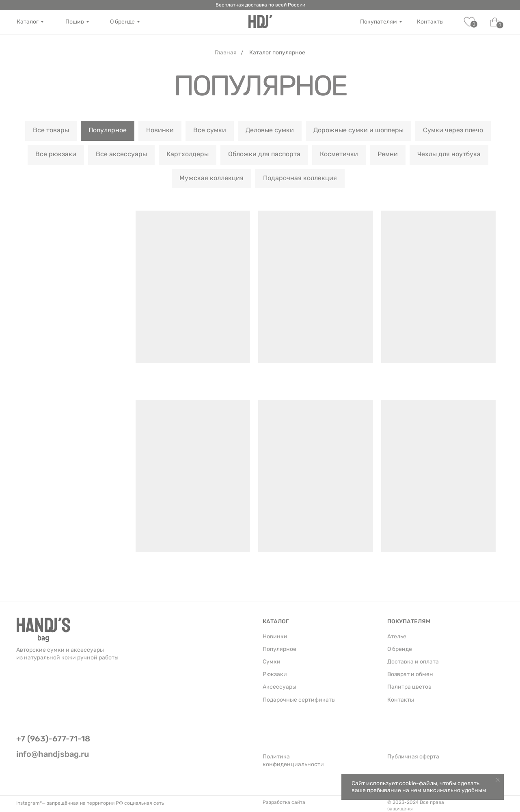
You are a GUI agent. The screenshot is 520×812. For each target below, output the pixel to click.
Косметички (339, 154)
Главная (226, 53)
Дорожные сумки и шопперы (358, 130)
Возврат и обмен (410, 674)
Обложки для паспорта (264, 154)
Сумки (272, 662)
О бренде (122, 22)
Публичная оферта (413, 757)
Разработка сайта (284, 802)
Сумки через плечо (453, 130)
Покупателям (379, 22)
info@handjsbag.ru (53, 754)
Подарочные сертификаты (299, 700)
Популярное (108, 130)
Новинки (160, 130)
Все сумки (210, 130)
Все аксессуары (121, 154)
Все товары (51, 130)
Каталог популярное (277, 53)
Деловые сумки (270, 130)
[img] (260, 22)
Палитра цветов (409, 687)
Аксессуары (279, 687)
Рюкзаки (275, 674)
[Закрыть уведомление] (498, 780)
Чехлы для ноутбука (449, 154)
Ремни (388, 154)
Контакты (430, 22)
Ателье (397, 636)
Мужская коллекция (211, 178)
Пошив (75, 22)
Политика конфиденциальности (293, 760)
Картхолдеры (188, 154)
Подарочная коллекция (300, 178)
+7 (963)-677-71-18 (53, 739)
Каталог (28, 22)
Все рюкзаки (56, 154)
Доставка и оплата (413, 662)
